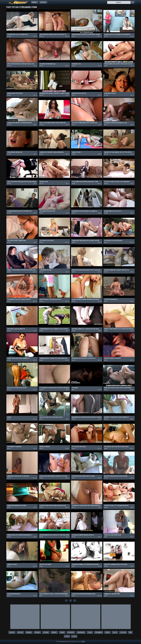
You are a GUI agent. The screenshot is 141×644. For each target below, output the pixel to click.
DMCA (83, 642)
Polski (90, 633)
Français (29, 633)
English (12, 633)
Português (71, 633)
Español (54, 633)
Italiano (37, 633)
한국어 (115, 633)
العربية (74, 637)
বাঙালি (67, 637)
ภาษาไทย (123, 633)
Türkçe (62, 633)
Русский (46, 633)
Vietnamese (99, 633)
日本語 (107, 633)
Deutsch (20, 633)
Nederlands (81, 633)
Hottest (45, 2)
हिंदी (130, 633)
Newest (35, 2)
